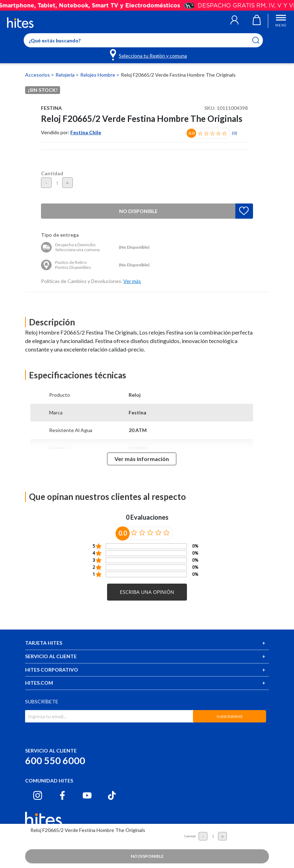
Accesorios (38, 75)
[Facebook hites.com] (62, 795)
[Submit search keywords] (260, 40)
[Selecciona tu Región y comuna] (149, 54)
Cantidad (52, 173)
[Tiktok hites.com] (112, 795)
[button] (234, 21)
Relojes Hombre (98, 75)
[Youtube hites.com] (87, 795)
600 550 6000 (55, 760)
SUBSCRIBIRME (230, 716)
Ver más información (142, 459)
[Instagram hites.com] (38, 795)
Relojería (66, 75)
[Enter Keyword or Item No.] (143, 40)
